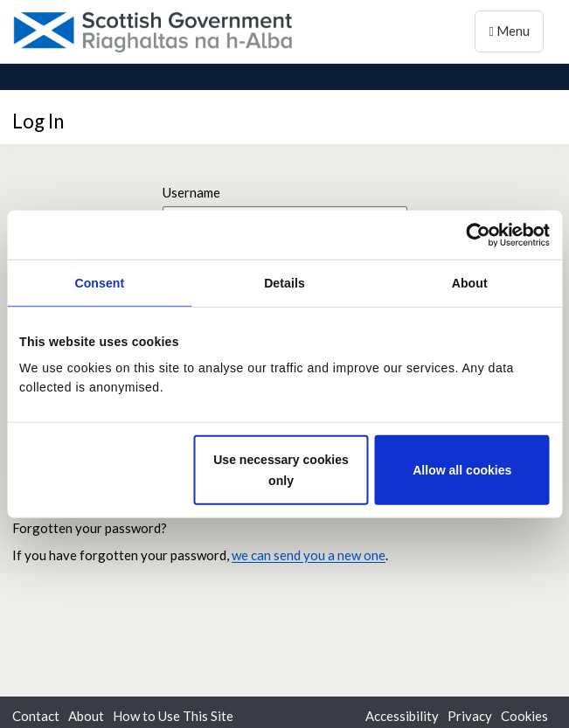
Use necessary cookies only (281, 470)
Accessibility (402, 716)
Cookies (524, 716)
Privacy (470, 716)
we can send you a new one (309, 555)
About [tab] (470, 283)
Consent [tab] (99, 283)
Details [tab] (284, 283)
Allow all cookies (462, 470)
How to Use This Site (173, 716)
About (86, 716)
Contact (36, 716)
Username (191, 192)
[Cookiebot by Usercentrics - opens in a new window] (473, 234)
